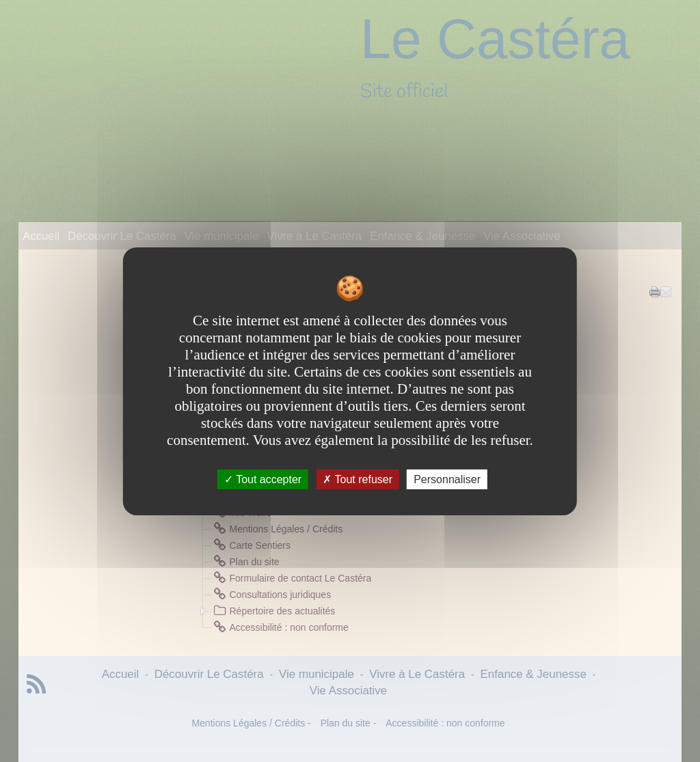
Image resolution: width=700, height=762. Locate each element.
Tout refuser (358, 479)
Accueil (41, 236)
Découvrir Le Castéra (122, 236)
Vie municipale (222, 236)
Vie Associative (522, 236)
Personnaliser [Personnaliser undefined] (447, 479)
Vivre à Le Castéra (315, 236)
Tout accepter (263, 479)
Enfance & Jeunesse (422, 236)
